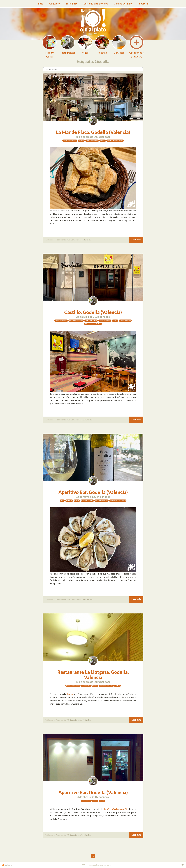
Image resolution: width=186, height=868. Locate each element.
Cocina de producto (92, 141)
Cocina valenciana (105, 321)
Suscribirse (72, 4)
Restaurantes (61, 240)
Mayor (70, 694)
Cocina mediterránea (70, 141)
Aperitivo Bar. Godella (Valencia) (93, 492)
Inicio (40, 4)
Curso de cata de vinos (96, 4)
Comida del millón (123, 4)
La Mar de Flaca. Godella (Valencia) (93, 132)
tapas (62, 501)
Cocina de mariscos (101, 501)
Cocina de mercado (61, 321)
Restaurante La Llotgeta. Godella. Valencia (93, 675)
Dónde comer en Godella (115, 141)
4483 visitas (88, 600)
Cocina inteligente (125, 321)
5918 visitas (86, 720)
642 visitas (87, 240)
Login (182, 865)
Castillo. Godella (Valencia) (93, 312)
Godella (103, 141)
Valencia (81, 141)
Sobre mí (144, 4)
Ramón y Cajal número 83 (115, 809)
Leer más (136, 240)
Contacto (55, 4)
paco (108, 137)
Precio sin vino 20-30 (106, 686)
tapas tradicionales (87, 501)
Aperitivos (69, 501)
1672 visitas (88, 420)
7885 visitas (86, 835)
